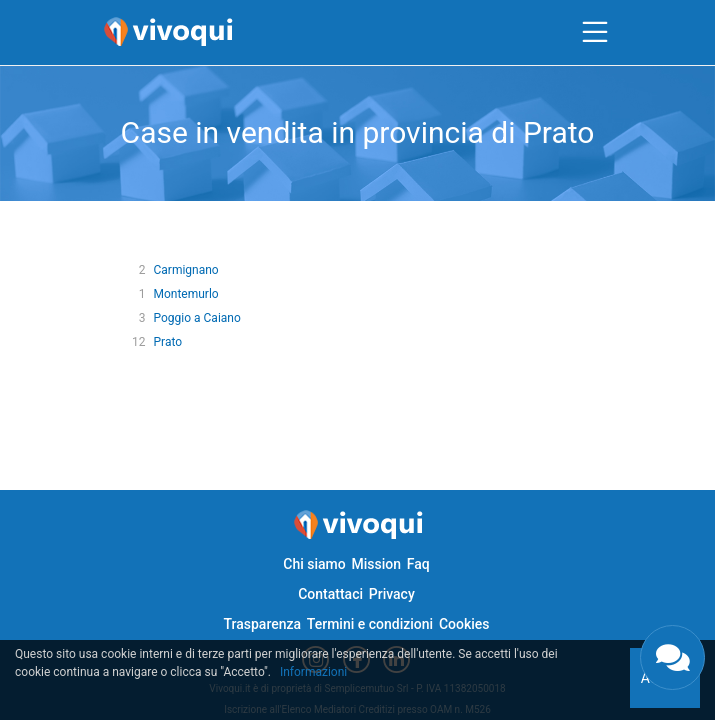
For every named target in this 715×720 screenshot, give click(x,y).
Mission (376, 564)
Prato (167, 342)
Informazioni (313, 672)
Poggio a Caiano (196, 318)
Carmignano (185, 270)
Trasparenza (262, 624)
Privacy (392, 594)
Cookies (464, 624)
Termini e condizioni (370, 624)
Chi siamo (314, 564)
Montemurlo (185, 294)
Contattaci (330, 594)
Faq (418, 564)
